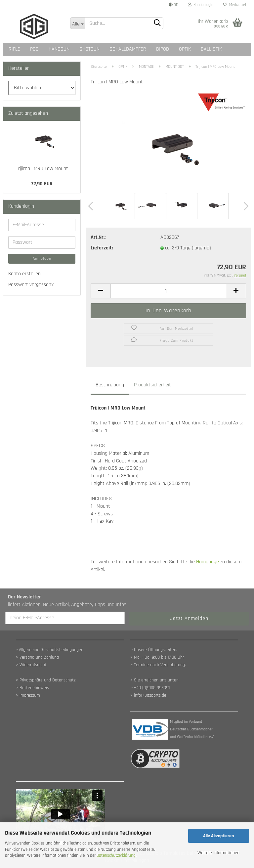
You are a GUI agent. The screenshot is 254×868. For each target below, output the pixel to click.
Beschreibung (110, 385)
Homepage (208, 562)
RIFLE (14, 49)
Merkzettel (235, 5)
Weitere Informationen (218, 853)
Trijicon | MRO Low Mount (42, 169)
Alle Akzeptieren (218, 836)
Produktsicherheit (152, 385)
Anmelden (42, 259)
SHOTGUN (89, 49)
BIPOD (163, 49)
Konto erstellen (24, 274)
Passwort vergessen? (31, 285)
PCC (34, 49)
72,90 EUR (42, 184)
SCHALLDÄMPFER (128, 49)
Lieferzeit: (102, 248)
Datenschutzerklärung (116, 855)
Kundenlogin (201, 5)
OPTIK (185, 49)
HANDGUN (59, 49)
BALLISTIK (211, 49)
